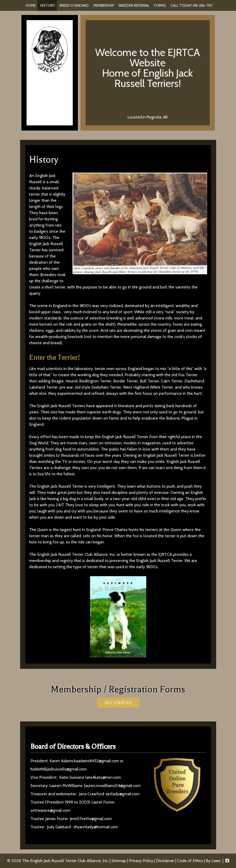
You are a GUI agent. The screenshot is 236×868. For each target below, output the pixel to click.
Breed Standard (74, 5)
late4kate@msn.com (103, 777)
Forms (160, 5)
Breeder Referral (134, 5)
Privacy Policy (141, 861)
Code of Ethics (190, 861)
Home (31, 5)
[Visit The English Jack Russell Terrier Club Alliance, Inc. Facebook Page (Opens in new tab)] (227, 861)
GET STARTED (118, 703)
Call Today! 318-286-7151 (191, 5)
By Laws (213, 861)
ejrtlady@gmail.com (123, 794)
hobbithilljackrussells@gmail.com (59, 769)
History (48, 5)
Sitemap (119, 861)
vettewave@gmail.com (50, 810)
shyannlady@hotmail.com (96, 827)
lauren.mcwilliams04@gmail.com (112, 786)
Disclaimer (165, 861)
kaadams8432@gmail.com (96, 761)
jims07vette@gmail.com (91, 819)
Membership (104, 5)
